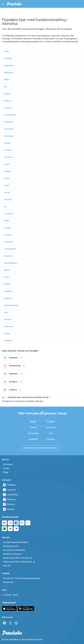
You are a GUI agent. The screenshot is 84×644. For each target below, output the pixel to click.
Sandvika (8, 291)
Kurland (7, 228)
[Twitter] (10, 623)
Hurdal (7, 192)
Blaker (7, 80)
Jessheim (8, 214)
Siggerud (8, 298)
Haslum (7, 171)
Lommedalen (10, 249)
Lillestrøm (9, 242)
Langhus (8, 235)
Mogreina (8, 256)
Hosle (7, 185)
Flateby (7, 143)
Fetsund (8, 108)
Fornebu (8, 150)
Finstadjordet (10, 115)
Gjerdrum (8, 157)
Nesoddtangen (11, 263)
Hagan (7, 164)
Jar (6, 207)
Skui (6, 312)
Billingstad (9, 73)
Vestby (7, 334)
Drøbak (7, 94)
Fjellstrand (9, 129)
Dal (6, 87)
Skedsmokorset (11, 305)
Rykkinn (7, 284)
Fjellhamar (9, 122)
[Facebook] (4, 623)
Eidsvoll (8, 101)
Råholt (7, 270)
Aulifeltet (8, 58)
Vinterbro (8, 341)
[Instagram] (16, 623)
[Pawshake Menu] (3, 4)
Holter (7, 178)
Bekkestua (9, 65)
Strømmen (9, 327)
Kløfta (7, 221)
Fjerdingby (9, 136)
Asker (7, 51)
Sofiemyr (8, 319)
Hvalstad (8, 200)
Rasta (7, 277)
